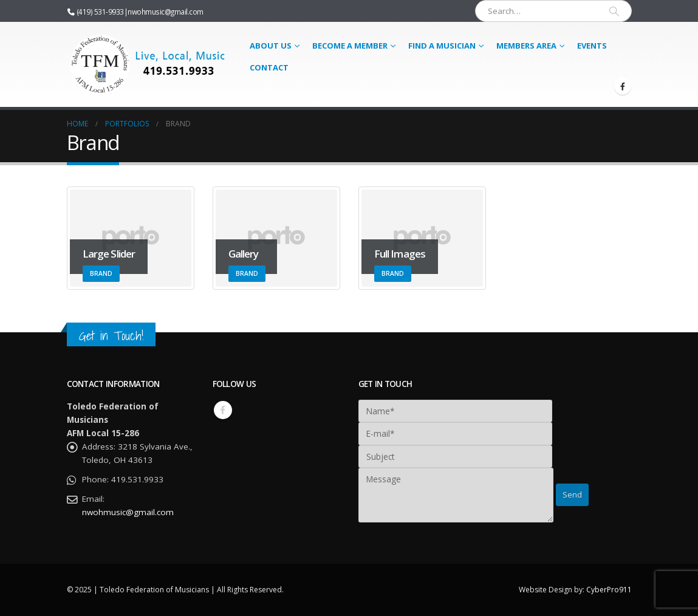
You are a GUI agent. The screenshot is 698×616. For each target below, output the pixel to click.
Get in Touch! (111, 336)
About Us (271, 46)
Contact (269, 67)
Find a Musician (442, 46)
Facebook (223, 410)
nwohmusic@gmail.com (166, 12)
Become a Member (350, 46)
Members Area (526, 46)
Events (592, 46)
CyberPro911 (609, 590)
